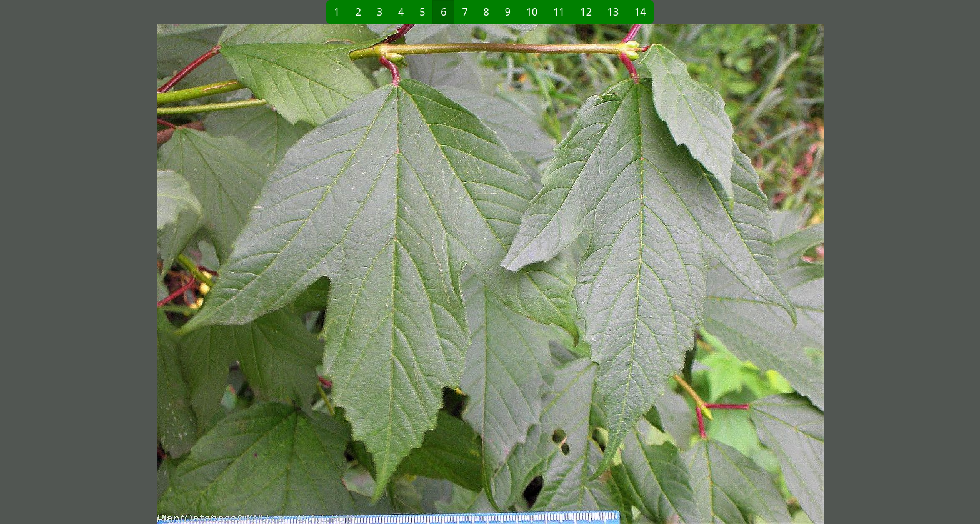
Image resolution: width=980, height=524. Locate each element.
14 (640, 12)
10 (532, 12)
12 (586, 12)
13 (613, 12)
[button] (287, 274)
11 (559, 12)
